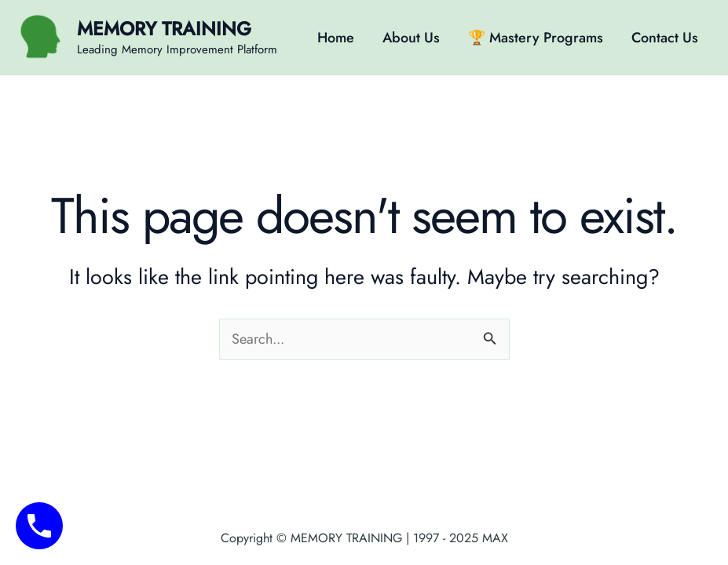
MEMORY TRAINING (164, 29)
